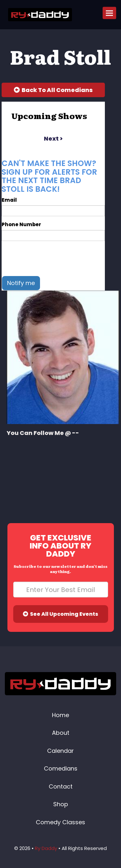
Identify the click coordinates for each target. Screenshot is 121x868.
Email (9, 200)
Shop (61, 804)
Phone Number (21, 224)
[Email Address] (61, 590)
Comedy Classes (60, 822)
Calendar (60, 751)
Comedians (61, 768)
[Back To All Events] (53, 90)
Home (60, 715)
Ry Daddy (46, 848)
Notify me (21, 283)
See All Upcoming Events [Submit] (60, 614)
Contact (61, 786)
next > (53, 139)
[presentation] (51, 258)
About (61, 733)
